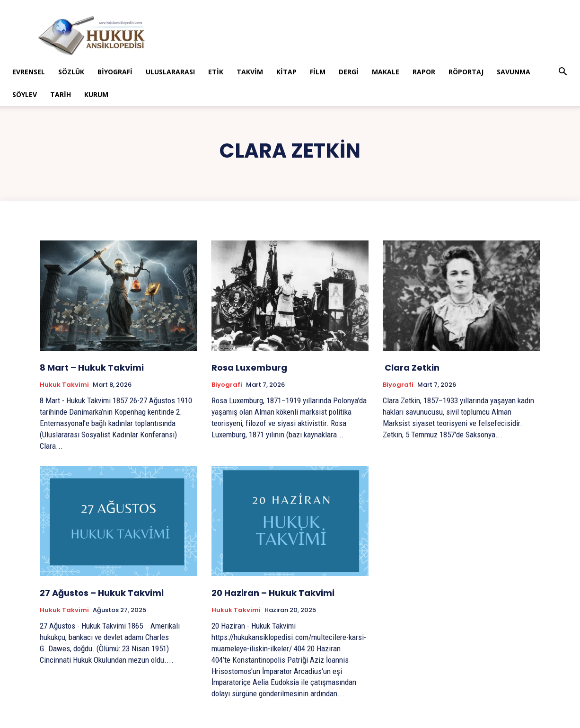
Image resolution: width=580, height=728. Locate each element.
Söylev (25, 94)
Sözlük (71, 72)
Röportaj (466, 72)
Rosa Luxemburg (249, 368)
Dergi (349, 72)
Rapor (424, 72)
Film (318, 72)
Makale (386, 72)
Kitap (286, 72)
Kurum (96, 94)
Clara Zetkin (411, 368)
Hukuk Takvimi (64, 385)
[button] (563, 73)
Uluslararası (170, 72)
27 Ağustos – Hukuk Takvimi (102, 593)
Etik (216, 72)
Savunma (514, 72)
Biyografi (115, 72)
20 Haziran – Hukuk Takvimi (273, 593)
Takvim (250, 72)
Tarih (61, 94)
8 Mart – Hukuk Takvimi (92, 368)
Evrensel (29, 72)
